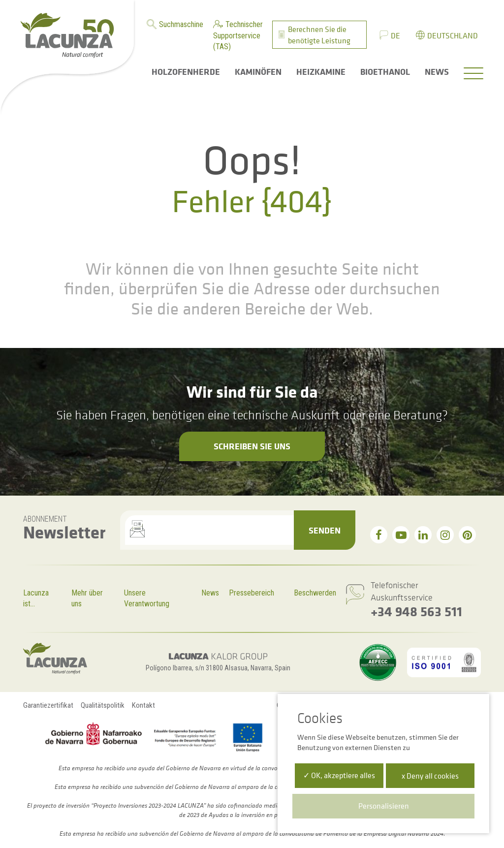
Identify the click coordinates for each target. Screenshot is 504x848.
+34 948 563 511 (416, 611)
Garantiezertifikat (48, 705)
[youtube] (401, 535)
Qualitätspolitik (103, 705)
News (210, 593)
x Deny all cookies (430, 776)
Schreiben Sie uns (252, 446)
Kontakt (143, 705)
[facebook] (379, 535)
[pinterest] (467, 535)
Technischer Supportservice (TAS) (238, 35)
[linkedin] (423, 535)
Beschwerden (315, 593)
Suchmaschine (181, 24)
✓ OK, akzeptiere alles (339, 775)
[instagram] (445, 535)
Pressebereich (252, 593)
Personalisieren (384, 806)
